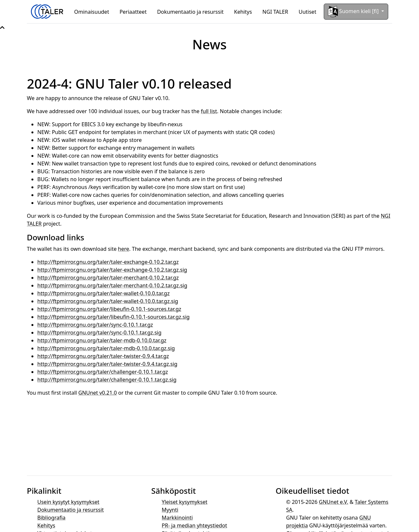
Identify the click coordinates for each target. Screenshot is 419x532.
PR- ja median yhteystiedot (194, 525)
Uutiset (307, 12)
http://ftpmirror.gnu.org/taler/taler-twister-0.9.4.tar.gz (103, 356)
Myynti (170, 510)
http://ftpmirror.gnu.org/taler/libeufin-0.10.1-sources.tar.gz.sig (113, 317)
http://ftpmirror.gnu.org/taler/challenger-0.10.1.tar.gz (103, 372)
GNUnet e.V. (334, 502)
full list (209, 111)
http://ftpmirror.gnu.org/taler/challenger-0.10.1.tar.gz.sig (107, 380)
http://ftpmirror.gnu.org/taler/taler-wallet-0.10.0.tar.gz (103, 293)
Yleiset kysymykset (185, 502)
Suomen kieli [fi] (354, 12)
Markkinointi (177, 518)
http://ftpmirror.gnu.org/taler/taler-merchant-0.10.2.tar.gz (108, 278)
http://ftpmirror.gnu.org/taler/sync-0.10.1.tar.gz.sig (99, 333)
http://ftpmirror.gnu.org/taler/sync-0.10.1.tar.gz (95, 325)
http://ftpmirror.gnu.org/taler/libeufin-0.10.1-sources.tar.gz (109, 309)
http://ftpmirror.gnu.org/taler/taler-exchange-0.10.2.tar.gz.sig (112, 270)
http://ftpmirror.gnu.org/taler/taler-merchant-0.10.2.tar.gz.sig (112, 285)
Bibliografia (51, 518)
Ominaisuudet (92, 12)
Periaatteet (133, 12)
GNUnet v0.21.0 (98, 393)
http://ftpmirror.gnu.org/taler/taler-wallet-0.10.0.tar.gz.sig (108, 301)
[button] (2, 27)
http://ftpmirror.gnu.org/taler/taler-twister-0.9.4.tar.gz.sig (107, 364)
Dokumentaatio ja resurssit (190, 12)
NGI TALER (275, 12)
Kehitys (243, 12)
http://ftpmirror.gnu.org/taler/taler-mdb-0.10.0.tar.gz (102, 340)
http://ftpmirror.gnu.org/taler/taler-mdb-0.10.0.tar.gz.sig (106, 348)
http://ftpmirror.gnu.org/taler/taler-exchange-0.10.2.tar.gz (108, 262)
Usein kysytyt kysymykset (68, 502)
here (123, 249)
